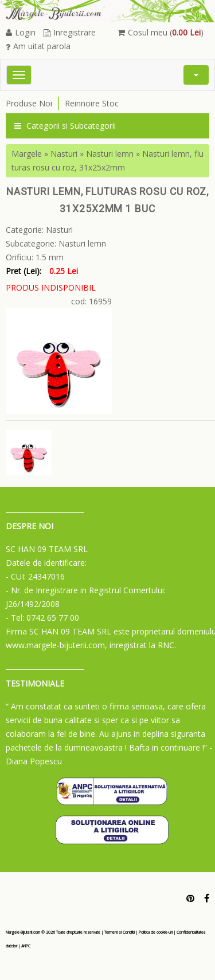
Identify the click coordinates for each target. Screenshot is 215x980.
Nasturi (64, 154)
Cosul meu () (161, 32)
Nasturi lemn (110, 154)
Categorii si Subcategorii (65, 126)
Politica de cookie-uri (156, 932)
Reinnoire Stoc (92, 103)
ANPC (26, 946)
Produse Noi (29, 103)
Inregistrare (70, 32)
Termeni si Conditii (120, 932)
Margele (27, 154)
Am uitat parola (38, 46)
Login (21, 32)
